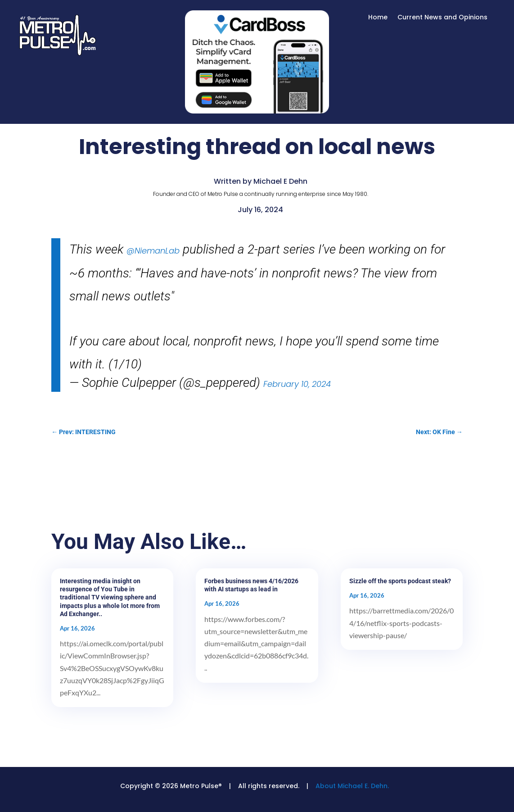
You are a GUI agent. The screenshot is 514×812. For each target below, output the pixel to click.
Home (378, 18)
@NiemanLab (153, 251)
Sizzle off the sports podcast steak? (400, 581)
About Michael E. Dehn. (352, 786)
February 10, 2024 (297, 384)
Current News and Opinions (442, 18)
